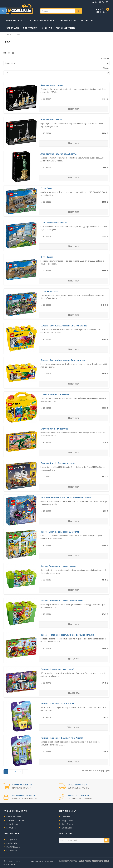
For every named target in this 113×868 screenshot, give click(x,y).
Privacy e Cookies (14, 817)
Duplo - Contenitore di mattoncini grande (62, 600)
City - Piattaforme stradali (54, 222)
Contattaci (66, 817)
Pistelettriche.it (13, 843)
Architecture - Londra (52, 85)
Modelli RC (87, 20)
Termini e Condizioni (15, 820)
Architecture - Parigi (51, 119)
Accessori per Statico (43, 20)
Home (8, 34)
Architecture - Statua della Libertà (58, 154)
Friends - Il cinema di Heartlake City (58, 669)
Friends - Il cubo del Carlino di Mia (58, 703)
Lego (18, 34)
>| (25, 772)
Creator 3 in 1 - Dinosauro (54, 429)
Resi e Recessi (12, 824)
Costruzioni (31, 28)
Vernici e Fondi (69, 20)
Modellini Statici (16, 20)
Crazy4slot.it (12, 840)
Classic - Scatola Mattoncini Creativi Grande (64, 326)
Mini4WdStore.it (13, 847)
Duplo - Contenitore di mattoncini (58, 566)
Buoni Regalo (67, 824)
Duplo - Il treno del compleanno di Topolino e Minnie (67, 635)
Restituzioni (11, 828)
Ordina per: (105, 58)
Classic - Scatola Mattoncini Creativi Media (63, 360)
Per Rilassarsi (12, 851)
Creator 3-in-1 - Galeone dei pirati (58, 463)
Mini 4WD (47, 28)
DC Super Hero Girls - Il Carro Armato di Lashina (66, 497)
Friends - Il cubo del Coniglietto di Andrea (62, 738)
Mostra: (106, 68)
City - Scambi (47, 257)
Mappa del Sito (68, 820)
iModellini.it (9, 864)
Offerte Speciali (68, 828)
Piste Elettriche (65, 28)
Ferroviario (13, 28)
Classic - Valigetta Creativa (55, 394)
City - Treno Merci (50, 291)
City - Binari (47, 188)
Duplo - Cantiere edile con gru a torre (60, 532)
